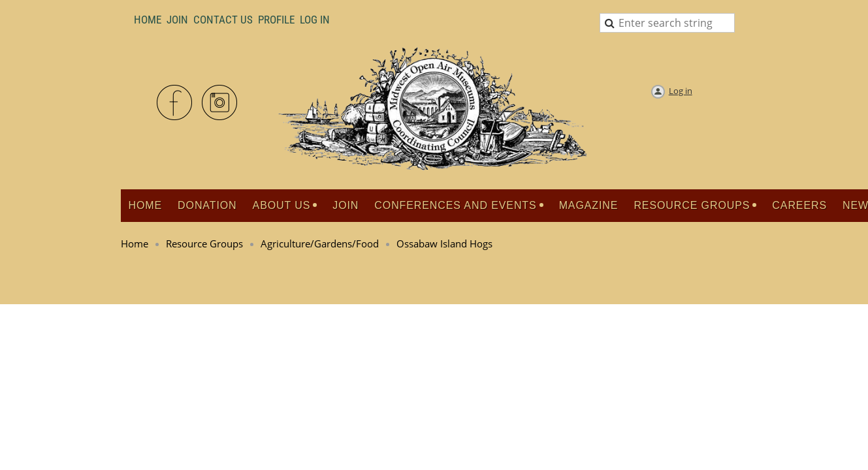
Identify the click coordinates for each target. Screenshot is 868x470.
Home (148, 20)
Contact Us (223, 20)
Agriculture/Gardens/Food (320, 243)
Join (177, 20)
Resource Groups (204, 243)
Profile (276, 20)
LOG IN (315, 20)
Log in (681, 91)
